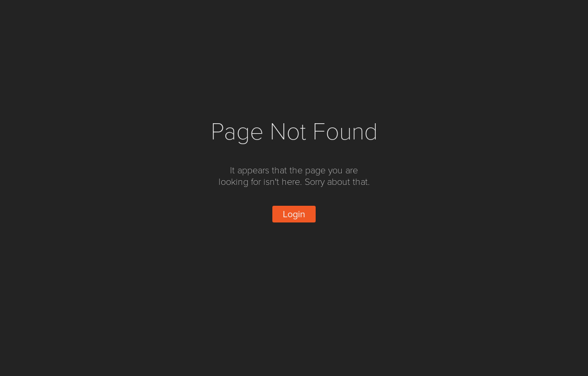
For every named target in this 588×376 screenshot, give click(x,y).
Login (294, 214)
